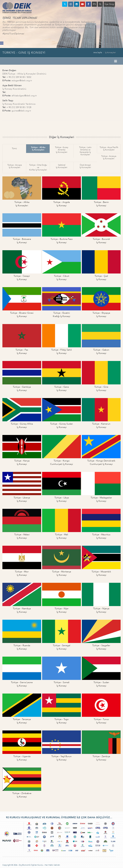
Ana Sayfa (98, 52)
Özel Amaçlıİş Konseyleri (85, 166)
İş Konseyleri (110, 52)
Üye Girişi (109, 4)
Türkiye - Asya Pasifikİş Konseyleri (109, 149)
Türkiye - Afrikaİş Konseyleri (38, 149)
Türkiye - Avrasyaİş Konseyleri (109, 157)
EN (94, 4)
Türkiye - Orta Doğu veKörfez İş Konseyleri (38, 167)
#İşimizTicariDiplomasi (13, 34)
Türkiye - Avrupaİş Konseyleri (15, 166)
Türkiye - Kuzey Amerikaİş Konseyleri (62, 150)
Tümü (14, 148)
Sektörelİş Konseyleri (62, 166)
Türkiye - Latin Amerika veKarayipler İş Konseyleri (85, 151)
